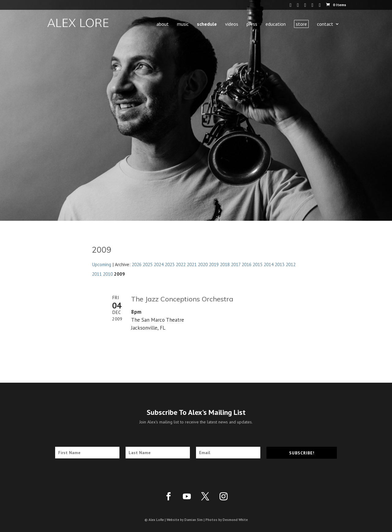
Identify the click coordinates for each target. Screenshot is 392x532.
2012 (291, 264)
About (163, 24)
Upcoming (102, 264)
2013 (280, 264)
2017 (236, 264)
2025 (148, 264)
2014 (269, 264)
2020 (203, 264)
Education (276, 24)
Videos (232, 24)
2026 (137, 264)
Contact (325, 24)
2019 (214, 264)
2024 (159, 264)
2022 (181, 264)
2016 (247, 264)
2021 (192, 264)
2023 (170, 264)
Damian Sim (194, 520)
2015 (258, 264)
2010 (108, 274)
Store (301, 24)
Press (252, 24)
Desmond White (235, 520)
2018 (225, 264)
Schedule (207, 24)
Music (183, 24)
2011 (97, 274)
